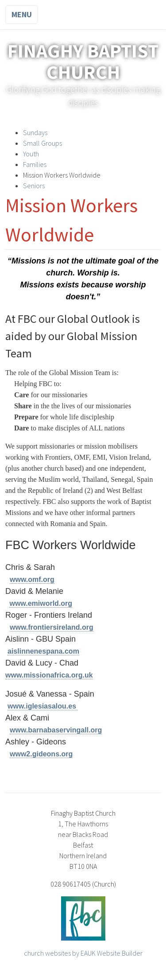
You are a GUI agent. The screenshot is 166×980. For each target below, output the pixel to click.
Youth (31, 154)
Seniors (34, 186)
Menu (22, 14)
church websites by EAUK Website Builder (83, 953)
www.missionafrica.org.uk (49, 675)
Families (35, 164)
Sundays (36, 132)
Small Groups (42, 143)
